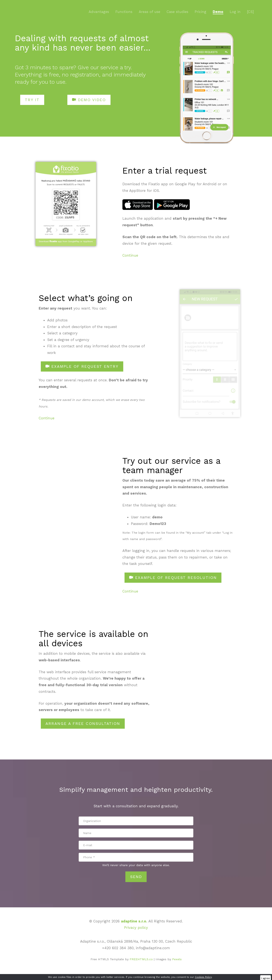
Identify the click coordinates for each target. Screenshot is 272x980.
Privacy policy (136, 928)
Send (136, 877)
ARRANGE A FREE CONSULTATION (83, 723)
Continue (130, 255)
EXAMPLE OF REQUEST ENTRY (82, 366)
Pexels (177, 959)
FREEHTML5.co (141, 959)
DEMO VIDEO (89, 100)
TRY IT (32, 100)
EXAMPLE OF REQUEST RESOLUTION (173, 578)
